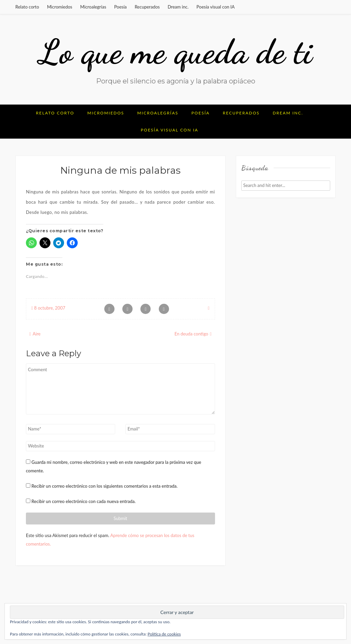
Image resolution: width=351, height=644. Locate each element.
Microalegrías (93, 7)
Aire (37, 334)
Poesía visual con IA (216, 7)
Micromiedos (60, 7)
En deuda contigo (191, 334)
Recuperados (147, 7)
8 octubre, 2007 (48, 308)
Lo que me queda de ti (175, 52)
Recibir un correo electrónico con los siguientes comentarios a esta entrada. (104, 486)
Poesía (120, 7)
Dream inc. (178, 7)
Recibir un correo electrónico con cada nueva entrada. (83, 501)
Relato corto (27, 7)
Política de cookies (164, 634)
